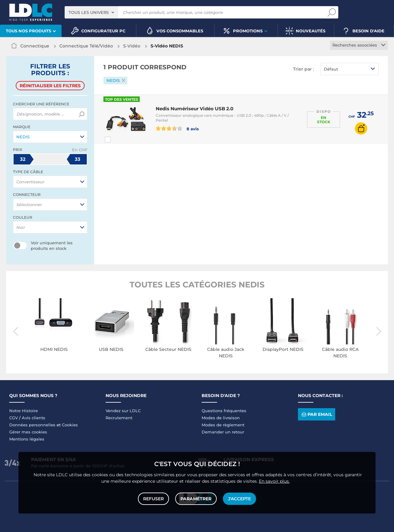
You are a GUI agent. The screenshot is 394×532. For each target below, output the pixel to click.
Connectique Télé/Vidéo (86, 46)
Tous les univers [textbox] (89, 12)
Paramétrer (196, 499)
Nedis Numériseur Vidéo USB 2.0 (195, 109)
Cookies (70, 425)
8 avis (177, 128)
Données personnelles (32, 425)
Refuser (153, 499)
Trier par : (304, 69)
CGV (14, 418)
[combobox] (91, 12)
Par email (316, 414)
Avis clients (34, 418)
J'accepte (239, 499)
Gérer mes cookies (28, 432)
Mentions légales (27, 439)
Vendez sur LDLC (123, 411)
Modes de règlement (223, 425)
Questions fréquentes (224, 411)
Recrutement (119, 418)
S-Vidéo (132, 46)
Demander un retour (223, 432)
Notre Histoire (24, 411)
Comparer (119, 140)
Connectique (35, 46)
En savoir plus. (274, 481)
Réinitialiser (50, 86)
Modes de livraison (221, 418)
